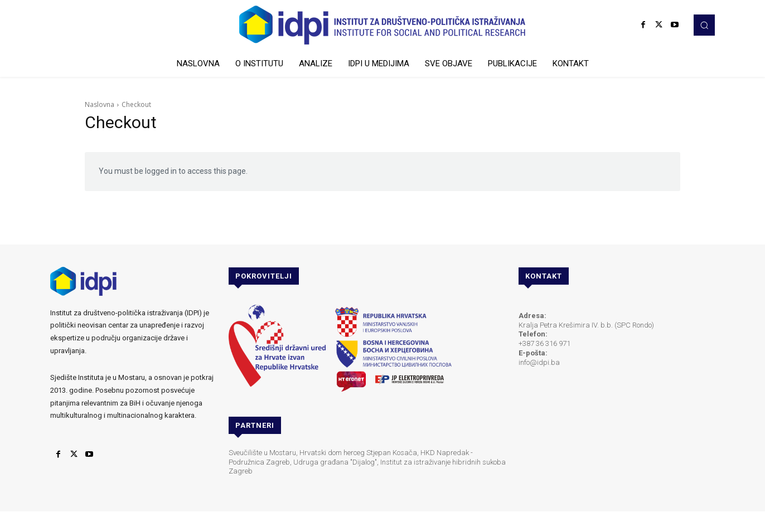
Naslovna (100, 104)
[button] (704, 25)
